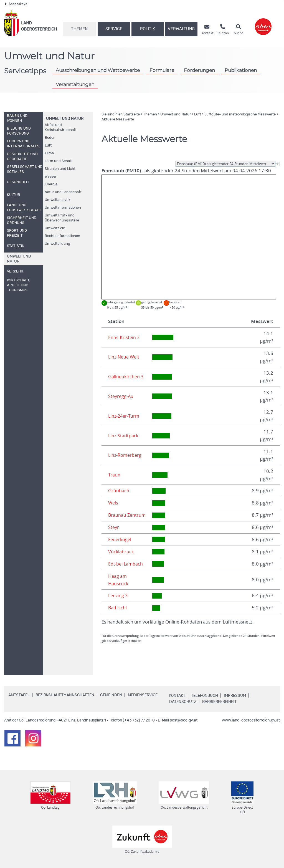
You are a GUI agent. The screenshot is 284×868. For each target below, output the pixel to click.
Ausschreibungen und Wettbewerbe (98, 70)
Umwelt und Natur (65, 119)
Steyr (114, 527)
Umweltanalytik (58, 200)
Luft (48, 146)
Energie (51, 184)
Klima (49, 153)
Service (114, 29)
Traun (114, 475)
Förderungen (199, 70)
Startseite (132, 114)
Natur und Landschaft (63, 192)
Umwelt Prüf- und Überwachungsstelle (62, 218)
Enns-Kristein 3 (124, 337)
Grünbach (119, 491)
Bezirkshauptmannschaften (65, 695)
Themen (79, 29)
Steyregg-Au (121, 396)
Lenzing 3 (118, 596)
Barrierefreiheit (219, 702)
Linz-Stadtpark (124, 436)
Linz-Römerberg (126, 455)
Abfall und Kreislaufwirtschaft (61, 128)
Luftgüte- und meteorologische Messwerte (240, 114)
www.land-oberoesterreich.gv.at (251, 720)
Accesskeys (16, 4)
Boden (50, 138)
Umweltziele (55, 228)
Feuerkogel (120, 539)
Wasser (51, 177)
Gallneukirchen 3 (126, 377)
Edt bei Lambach (126, 564)
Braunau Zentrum (127, 515)
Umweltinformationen (63, 208)
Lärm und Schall (58, 161)
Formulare (162, 70)
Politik (148, 29)
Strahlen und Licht (60, 169)
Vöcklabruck (121, 552)
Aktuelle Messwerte (118, 119)
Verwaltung (181, 29)
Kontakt (177, 696)
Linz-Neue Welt (125, 357)
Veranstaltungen (75, 84)
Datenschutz (183, 702)
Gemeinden (111, 695)
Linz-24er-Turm (125, 416)
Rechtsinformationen (62, 236)
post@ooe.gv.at (184, 720)
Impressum (235, 696)
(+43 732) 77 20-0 (139, 720)
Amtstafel (19, 695)
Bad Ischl (118, 608)
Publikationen (241, 70)
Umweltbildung (57, 244)
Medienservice (143, 695)
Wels (113, 503)
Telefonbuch (205, 696)
